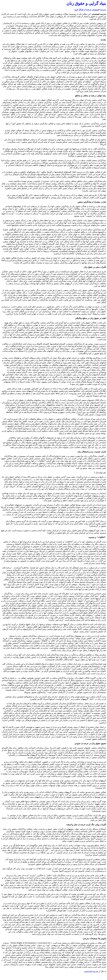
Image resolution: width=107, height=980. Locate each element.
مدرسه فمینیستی (91, 971)
